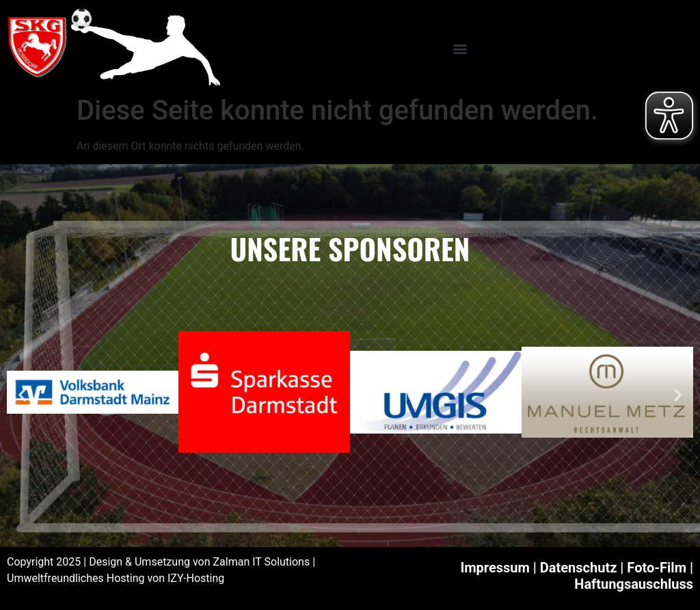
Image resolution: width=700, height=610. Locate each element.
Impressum (495, 568)
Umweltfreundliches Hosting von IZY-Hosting (116, 578)
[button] (460, 48)
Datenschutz (579, 568)
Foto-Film (657, 568)
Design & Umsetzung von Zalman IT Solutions (199, 562)
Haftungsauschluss (634, 584)
